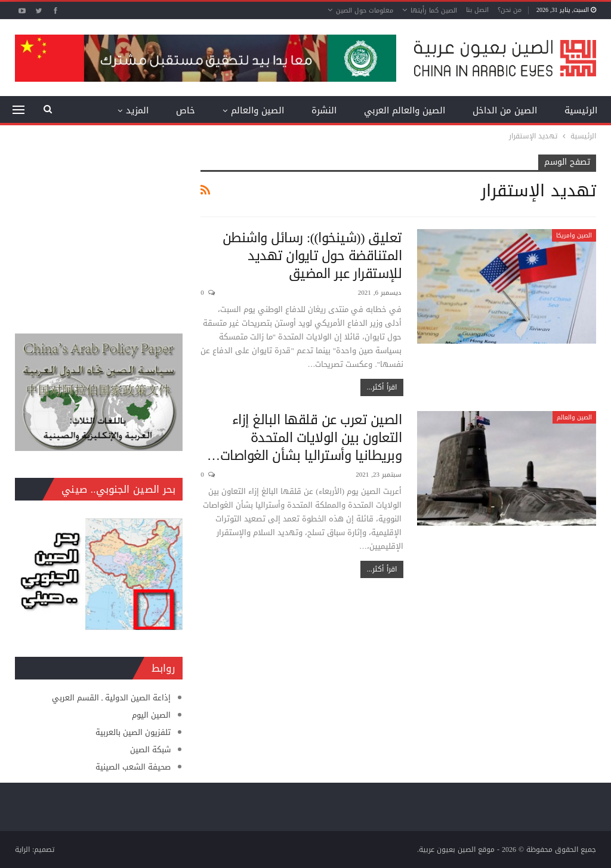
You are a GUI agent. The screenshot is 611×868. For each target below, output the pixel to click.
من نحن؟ (510, 10)
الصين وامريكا (574, 235)
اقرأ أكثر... (382, 387)
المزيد (137, 110)
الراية (22, 850)
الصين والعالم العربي (405, 110)
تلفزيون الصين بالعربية (133, 732)
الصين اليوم (151, 715)
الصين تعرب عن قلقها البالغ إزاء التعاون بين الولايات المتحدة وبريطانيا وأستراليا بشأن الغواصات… (304, 438)
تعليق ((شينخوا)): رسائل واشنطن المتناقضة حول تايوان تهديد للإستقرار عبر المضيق (312, 256)
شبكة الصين (150, 750)
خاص (186, 110)
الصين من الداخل (505, 110)
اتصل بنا (477, 10)
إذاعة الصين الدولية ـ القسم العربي (111, 698)
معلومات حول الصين (365, 10)
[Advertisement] (99, 229)
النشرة (324, 110)
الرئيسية (581, 110)
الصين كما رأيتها (434, 10)
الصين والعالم (257, 110)
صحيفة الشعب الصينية (133, 767)
